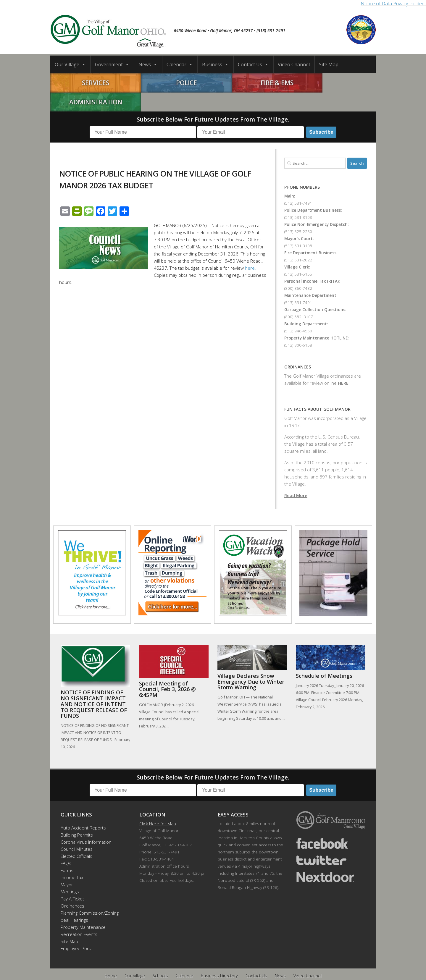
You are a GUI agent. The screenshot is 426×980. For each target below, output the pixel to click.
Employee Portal (77, 929)
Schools (160, 956)
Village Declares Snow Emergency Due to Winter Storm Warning (251, 662)
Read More (296, 476)
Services (91, 83)
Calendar (180, 64)
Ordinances (72, 887)
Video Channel (294, 64)
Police (172, 83)
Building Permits (77, 816)
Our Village (70, 64)
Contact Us (253, 64)
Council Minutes (77, 830)
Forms (67, 851)
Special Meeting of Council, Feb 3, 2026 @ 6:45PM (167, 670)
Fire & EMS (254, 83)
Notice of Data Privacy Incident (393, 4)
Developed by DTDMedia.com (244, 967)
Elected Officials (76, 837)
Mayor (67, 865)
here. (250, 249)
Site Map (329, 64)
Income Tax (72, 858)
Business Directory (219, 956)
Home (111, 956)
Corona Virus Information (86, 823)
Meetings (70, 872)
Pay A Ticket (72, 879)
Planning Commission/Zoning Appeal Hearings (87, 897)
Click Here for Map (158, 804)
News (148, 64)
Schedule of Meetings (324, 656)
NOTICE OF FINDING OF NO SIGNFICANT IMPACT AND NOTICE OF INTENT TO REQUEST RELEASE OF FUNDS (94, 685)
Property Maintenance (83, 908)
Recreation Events (79, 915)
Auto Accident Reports (83, 808)
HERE (343, 364)
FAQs (66, 844)
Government (112, 64)
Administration (335, 83)
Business (215, 64)
